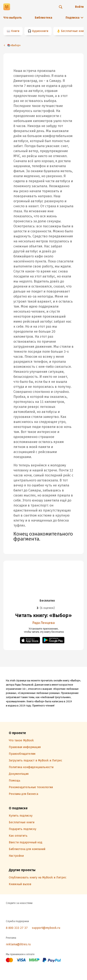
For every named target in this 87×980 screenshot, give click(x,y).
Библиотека (43, 18)
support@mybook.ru (46, 928)
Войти (79, 7)
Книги (15, 31)
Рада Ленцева (43, 623)
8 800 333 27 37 (17, 928)
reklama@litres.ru (18, 944)
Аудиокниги (40, 31)
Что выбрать (13, 18)
